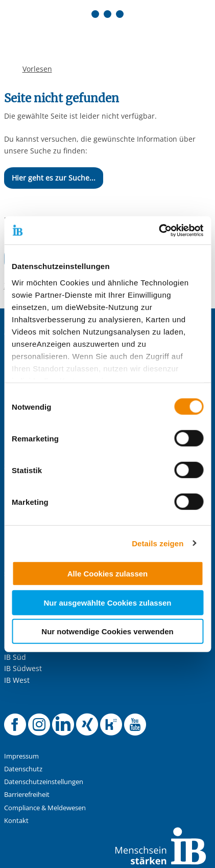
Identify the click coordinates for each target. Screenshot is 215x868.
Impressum (21, 756)
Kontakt (16, 821)
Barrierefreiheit (27, 795)
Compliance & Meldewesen (45, 808)
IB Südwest (23, 668)
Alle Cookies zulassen (108, 574)
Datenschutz (23, 769)
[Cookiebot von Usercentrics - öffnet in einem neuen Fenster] (159, 230)
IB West (17, 680)
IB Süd (15, 657)
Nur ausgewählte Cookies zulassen (107, 602)
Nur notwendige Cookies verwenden (107, 631)
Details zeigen (158, 543)
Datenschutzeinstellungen (44, 782)
